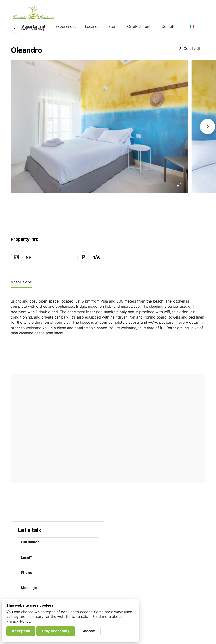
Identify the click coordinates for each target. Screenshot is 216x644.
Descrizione (21, 282)
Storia (113, 26)
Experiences (66, 26)
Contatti (168, 26)
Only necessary (56, 631)
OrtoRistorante (140, 26)
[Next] (208, 127)
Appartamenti (34, 26)
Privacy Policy (18, 621)
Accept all (21, 631)
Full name (30, 542)
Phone (27, 573)
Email (26, 557)
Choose (88, 631)
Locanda (92, 26)
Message (29, 588)
